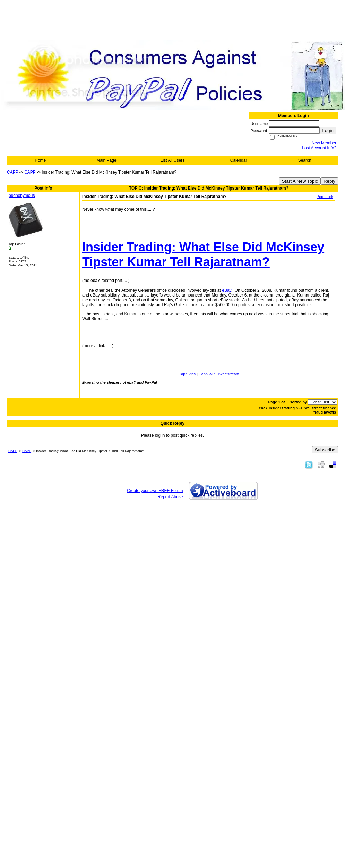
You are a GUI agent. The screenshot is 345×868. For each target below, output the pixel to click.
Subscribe (325, 450)
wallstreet (313, 408)
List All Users (172, 160)
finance (329, 408)
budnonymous (22, 195)
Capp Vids (187, 374)
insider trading (282, 408)
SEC (300, 408)
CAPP (12, 172)
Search (305, 160)
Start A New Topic (300, 181)
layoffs (330, 412)
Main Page (106, 160)
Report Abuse (170, 497)
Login (328, 130)
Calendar (239, 160)
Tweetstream (228, 374)
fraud (318, 412)
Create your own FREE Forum (155, 491)
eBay (226, 290)
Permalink (325, 197)
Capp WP (207, 374)
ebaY (264, 408)
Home (40, 160)
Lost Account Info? (319, 148)
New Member (324, 143)
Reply (329, 181)
